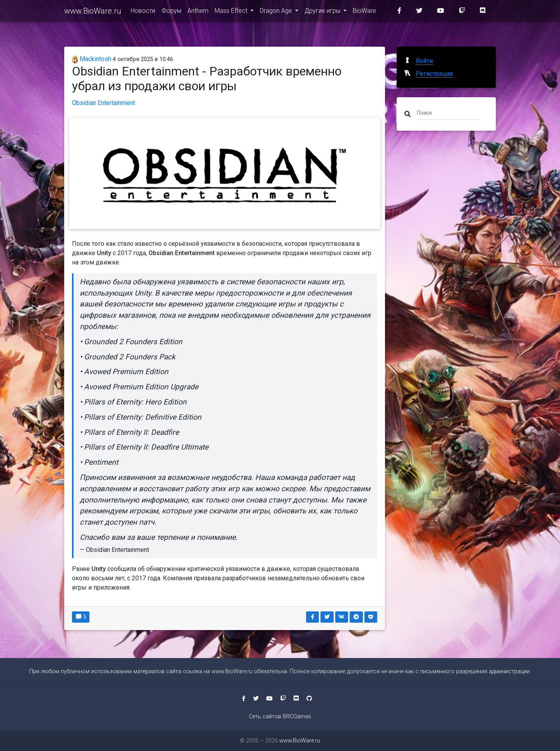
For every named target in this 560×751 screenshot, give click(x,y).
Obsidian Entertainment (103, 103)
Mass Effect (232, 12)
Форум (171, 12)
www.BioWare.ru (93, 12)
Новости (143, 12)
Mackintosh (92, 59)
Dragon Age (277, 12)
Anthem (198, 12)
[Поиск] (448, 112)
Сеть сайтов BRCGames (280, 717)
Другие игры (323, 12)
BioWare (364, 12)
